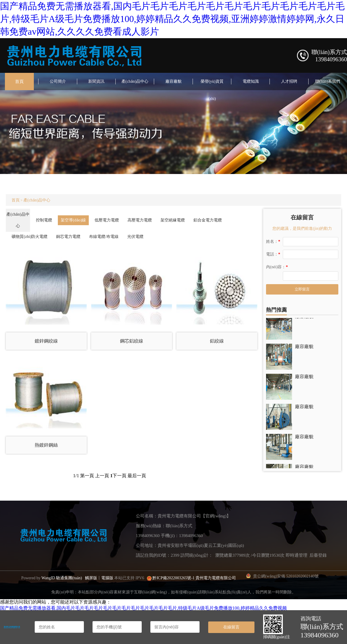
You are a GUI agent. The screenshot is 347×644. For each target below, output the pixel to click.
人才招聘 (289, 81)
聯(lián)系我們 (328, 81)
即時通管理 (297, 555)
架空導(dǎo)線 (73, 220)
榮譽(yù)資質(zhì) (212, 90)
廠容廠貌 (173, 81)
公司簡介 (58, 81)
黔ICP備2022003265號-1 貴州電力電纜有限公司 (194, 578)
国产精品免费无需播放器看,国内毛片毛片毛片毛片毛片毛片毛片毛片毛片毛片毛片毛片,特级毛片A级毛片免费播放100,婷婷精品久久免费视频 (143, 608)
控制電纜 (44, 220)
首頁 (19, 82)
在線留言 (231, 627)
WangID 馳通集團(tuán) (62, 578)
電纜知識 (251, 81)
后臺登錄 (318, 555)
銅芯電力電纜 (68, 237)
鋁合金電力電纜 (208, 220)
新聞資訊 (96, 81)
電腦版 (107, 578)
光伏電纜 (135, 237)
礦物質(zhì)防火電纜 (29, 237)
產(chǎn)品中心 (135, 81)
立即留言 (302, 289)
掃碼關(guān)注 (277, 637)
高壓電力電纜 (140, 220)
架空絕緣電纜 (173, 220)
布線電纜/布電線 (104, 237)
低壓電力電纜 (107, 220)
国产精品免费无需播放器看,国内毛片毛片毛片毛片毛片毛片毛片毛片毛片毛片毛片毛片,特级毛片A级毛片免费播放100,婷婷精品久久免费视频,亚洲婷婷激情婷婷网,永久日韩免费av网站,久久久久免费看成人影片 (172, 19)
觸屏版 (91, 578)
